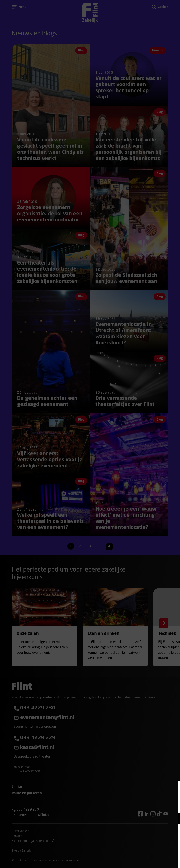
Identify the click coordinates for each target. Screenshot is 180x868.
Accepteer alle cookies (151, 852)
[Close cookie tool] (175, 787)
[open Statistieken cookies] (175, 839)
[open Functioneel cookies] (175, 819)
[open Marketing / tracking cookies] (175, 829)
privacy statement (137, 807)
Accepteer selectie (151, 862)
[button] (147, 818)
